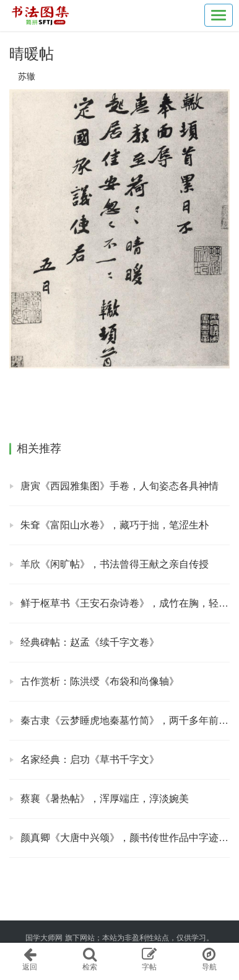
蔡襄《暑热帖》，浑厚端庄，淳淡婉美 (105, 799)
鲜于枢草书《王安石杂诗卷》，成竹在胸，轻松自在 (125, 603)
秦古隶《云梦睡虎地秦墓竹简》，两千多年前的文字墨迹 (125, 720)
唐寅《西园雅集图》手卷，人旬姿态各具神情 (119, 486)
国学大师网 (44, 938)
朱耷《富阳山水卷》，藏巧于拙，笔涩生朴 (115, 525)
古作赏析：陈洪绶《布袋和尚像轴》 (100, 681)
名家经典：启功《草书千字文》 (90, 759)
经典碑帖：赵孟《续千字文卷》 (90, 642)
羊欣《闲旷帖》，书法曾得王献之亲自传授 (115, 564)
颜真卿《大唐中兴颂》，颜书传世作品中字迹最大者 (125, 838)
